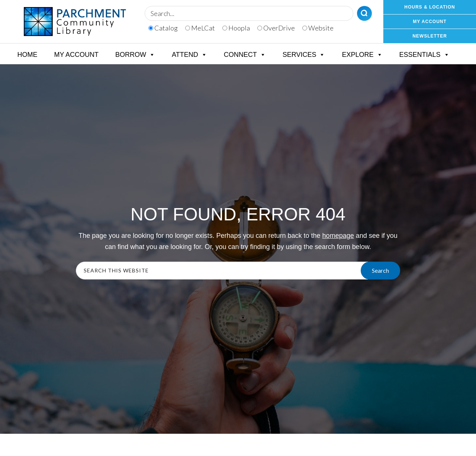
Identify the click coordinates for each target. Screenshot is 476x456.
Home (27, 55)
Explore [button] (362, 55)
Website (318, 28)
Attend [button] (189, 55)
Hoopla (236, 28)
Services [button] (304, 55)
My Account (76, 55)
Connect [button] (245, 55)
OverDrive (276, 28)
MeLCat (200, 28)
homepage (338, 236)
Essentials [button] (424, 55)
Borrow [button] (135, 55)
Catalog (163, 28)
